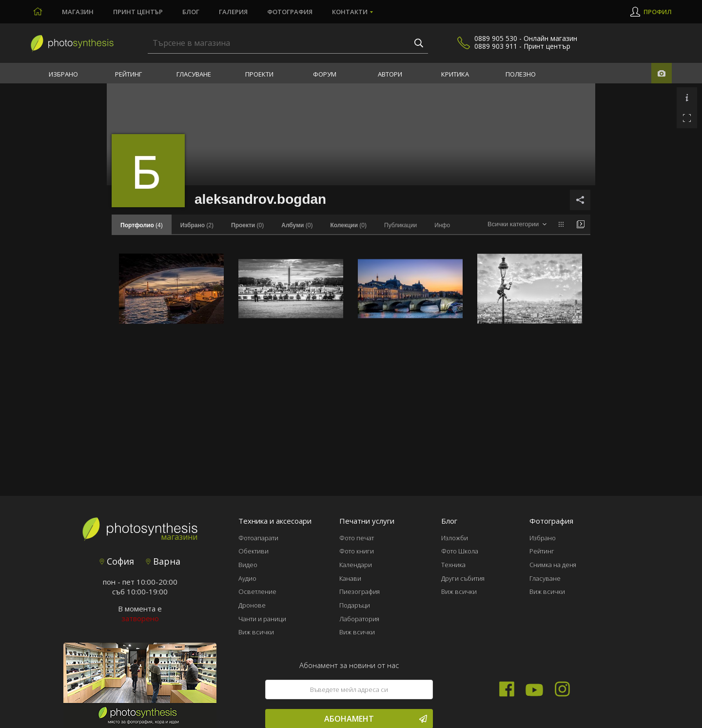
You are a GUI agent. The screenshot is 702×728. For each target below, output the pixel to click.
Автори (390, 74)
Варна (163, 561)
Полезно (521, 74)
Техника (453, 565)
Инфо (442, 225)
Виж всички (256, 632)
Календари (356, 565)
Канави (350, 578)
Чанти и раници (262, 619)
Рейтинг (128, 74)
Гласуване (194, 74)
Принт (138, 12)
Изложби (455, 538)
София (117, 561)
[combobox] (517, 225)
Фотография (290, 12)
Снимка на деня (553, 565)
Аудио (247, 578)
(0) (247, 225)
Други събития (463, 578)
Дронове (252, 605)
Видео (248, 565)
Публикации (400, 225)
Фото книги (357, 551)
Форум (325, 74)
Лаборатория (359, 619)
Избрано (63, 74)
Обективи (253, 551)
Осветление (257, 591)
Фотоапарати (258, 538)
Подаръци (355, 605)
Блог (191, 12)
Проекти (259, 74)
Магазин (78, 12)
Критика (455, 74)
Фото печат (357, 538)
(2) (197, 225)
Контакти (350, 12)
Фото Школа (460, 551)
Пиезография (360, 591)
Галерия (233, 12)
